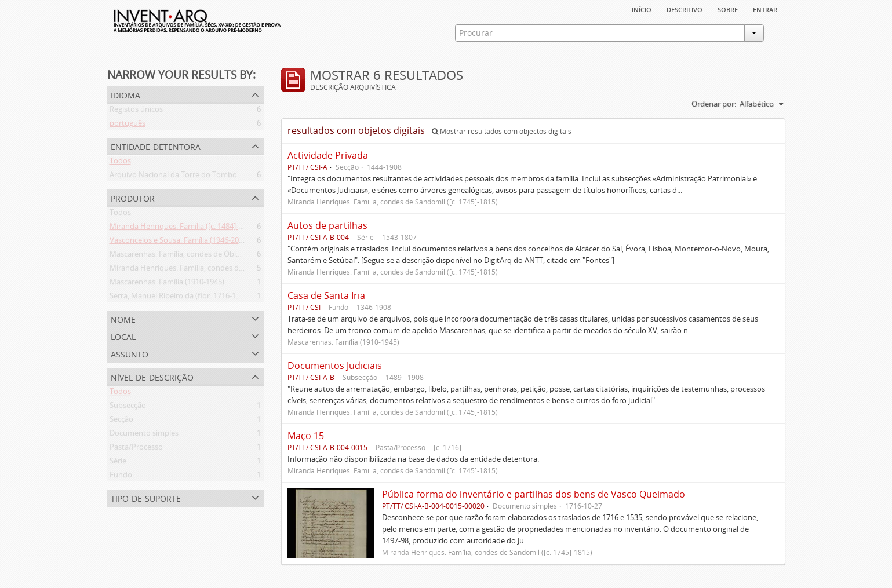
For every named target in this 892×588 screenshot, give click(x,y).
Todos (120, 163)
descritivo (685, 9)
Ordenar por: (714, 104)
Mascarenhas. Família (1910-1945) (167, 284)
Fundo (121, 477)
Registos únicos (136, 111)
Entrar (765, 9)
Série (118, 463)
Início (642, 9)
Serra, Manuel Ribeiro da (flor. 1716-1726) (180, 298)
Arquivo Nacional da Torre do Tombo (173, 177)
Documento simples (144, 435)
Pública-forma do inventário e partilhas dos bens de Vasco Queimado (534, 494)
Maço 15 (306, 436)
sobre (728, 9)
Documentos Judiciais (335, 366)
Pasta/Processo (136, 449)
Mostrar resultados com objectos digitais (502, 131)
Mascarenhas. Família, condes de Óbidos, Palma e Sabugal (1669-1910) (230, 256)
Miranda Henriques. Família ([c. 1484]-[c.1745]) (188, 228)
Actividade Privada (328, 155)
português (128, 125)
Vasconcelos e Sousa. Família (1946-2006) (179, 242)
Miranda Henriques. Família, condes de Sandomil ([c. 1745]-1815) (220, 270)
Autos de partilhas (327, 225)
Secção (121, 421)
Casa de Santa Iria (326, 295)
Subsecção (128, 407)
